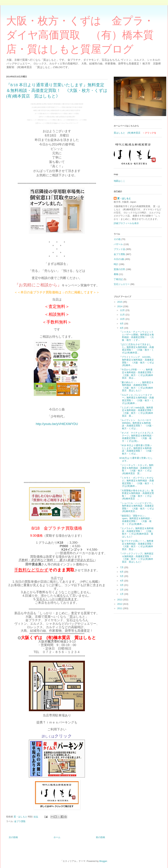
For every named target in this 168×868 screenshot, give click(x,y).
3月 (122, 585)
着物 (116, 274)
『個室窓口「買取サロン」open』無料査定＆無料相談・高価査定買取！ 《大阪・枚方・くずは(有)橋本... (136, 520)
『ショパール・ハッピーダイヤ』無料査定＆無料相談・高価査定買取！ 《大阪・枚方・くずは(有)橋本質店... (137, 507)
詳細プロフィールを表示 (126, 223)
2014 (120, 306)
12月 (123, 310)
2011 (120, 608)
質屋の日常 (119, 269)
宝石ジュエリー (122, 284)
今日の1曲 (119, 259)
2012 (120, 604)
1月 (122, 594)
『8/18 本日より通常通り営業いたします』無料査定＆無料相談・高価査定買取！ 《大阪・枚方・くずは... (137, 449)
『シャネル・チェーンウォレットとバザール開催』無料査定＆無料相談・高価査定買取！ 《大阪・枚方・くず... (137, 336)
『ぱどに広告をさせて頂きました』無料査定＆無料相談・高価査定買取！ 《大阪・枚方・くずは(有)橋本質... (137, 348)
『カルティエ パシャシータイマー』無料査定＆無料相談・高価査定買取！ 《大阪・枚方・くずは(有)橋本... (137, 399)
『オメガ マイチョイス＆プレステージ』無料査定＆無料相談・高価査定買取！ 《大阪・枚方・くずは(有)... (137, 437)
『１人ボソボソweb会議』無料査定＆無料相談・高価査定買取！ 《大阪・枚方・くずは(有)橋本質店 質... (138, 412)
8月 (122, 328)
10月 (123, 319)
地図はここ (119, 181)
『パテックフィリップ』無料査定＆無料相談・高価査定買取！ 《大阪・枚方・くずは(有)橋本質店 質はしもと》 (137, 558)
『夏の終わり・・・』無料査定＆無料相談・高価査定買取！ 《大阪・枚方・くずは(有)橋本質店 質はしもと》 (136, 386)
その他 (117, 239)
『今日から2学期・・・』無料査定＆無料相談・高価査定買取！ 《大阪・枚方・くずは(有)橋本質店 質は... (138, 374)
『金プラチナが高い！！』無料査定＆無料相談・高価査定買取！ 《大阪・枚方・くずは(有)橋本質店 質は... (138, 545)
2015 (120, 302)
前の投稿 (100, 837)
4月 (122, 581)
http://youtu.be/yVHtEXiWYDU (57, 424)
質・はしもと (124, 198)
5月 (122, 576)
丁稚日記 (118, 279)
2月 (122, 590)
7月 (122, 567)
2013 (120, 600)
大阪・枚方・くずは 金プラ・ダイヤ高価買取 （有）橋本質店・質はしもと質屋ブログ (80, 35)
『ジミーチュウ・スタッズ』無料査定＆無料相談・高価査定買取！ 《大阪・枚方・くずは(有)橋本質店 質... (136, 469)
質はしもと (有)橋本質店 (127, 133)
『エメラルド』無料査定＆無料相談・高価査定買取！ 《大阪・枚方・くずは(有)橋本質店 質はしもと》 (137, 532)
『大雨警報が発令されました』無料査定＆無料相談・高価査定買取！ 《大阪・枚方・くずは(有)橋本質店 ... (137, 495)
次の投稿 (13, 837)
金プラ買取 (20, 821)
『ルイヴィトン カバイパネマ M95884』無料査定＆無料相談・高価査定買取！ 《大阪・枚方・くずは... (137, 424)
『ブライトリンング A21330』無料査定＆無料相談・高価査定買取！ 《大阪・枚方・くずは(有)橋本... (137, 361)
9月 (122, 324)
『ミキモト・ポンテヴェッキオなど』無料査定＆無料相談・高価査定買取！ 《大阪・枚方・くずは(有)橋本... (137, 482)
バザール (118, 244)
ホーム (57, 837)
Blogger (103, 861)
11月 (123, 315)
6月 (122, 572)
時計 (116, 264)
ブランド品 (119, 249)
